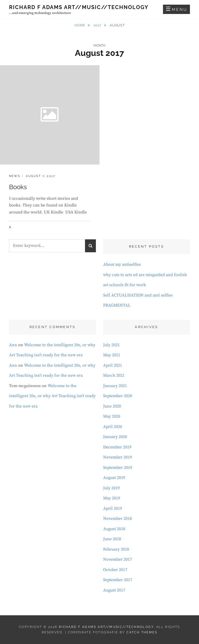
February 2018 (116, 549)
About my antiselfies (122, 264)
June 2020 (112, 406)
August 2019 (114, 478)
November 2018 (118, 519)
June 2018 (112, 539)
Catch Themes (142, 632)
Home (80, 25)
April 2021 (113, 365)
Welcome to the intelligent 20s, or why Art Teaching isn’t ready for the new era (52, 396)
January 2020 (115, 437)
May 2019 (112, 498)
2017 (98, 25)
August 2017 (114, 590)
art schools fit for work (125, 285)
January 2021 (115, 386)
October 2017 (115, 570)
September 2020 (118, 396)
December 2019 (117, 447)
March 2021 (114, 375)
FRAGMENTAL (117, 305)
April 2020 (113, 427)
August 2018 (114, 529)
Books (18, 187)
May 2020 (112, 416)
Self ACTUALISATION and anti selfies (138, 295)
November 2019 (118, 457)
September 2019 (118, 468)
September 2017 (118, 580)
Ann (13, 345)
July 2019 (111, 488)
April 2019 (113, 508)
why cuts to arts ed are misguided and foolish (145, 275)
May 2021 (112, 355)
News (15, 176)
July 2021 (111, 345)
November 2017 (118, 559)
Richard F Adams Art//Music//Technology (79, 7)
